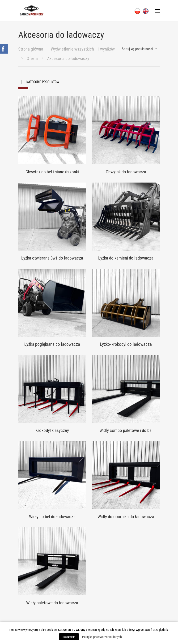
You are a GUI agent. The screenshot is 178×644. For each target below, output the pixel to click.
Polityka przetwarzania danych (102, 637)
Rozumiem (69, 637)
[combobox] (140, 49)
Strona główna (31, 49)
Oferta (32, 58)
